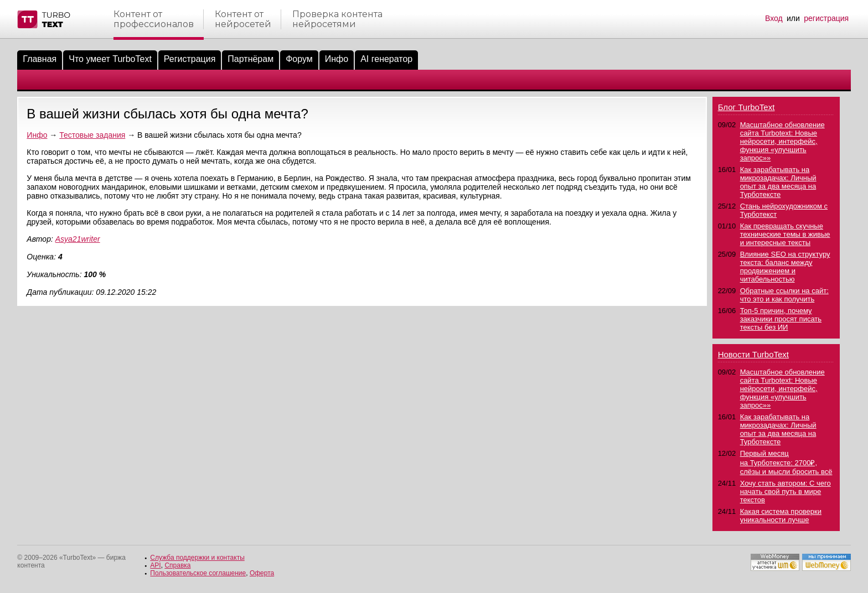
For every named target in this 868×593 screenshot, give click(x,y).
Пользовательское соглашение (198, 573)
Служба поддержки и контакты (197, 558)
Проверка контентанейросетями (337, 19)
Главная (40, 59)
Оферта (262, 573)
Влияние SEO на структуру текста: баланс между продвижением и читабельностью (785, 267)
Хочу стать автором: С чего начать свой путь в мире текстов (786, 491)
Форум (299, 59)
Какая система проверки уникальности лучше (781, 516)
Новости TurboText (753, 354)
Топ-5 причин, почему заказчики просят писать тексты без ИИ (781, 319)
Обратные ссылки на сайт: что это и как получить (784, 295)
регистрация (826, 18)
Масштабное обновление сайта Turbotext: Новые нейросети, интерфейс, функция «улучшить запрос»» (782, 141)
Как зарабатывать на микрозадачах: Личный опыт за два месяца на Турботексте (778, 182)
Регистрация (190, 59)
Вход (774, 18)
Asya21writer (78, 239)
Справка (177, 565)
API (155, 565)
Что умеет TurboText (110, 59)
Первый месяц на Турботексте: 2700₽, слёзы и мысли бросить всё (786, 462)
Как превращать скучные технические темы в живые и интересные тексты (785, 234)
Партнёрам (250, 59)
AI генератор (386, 59)
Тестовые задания (92, 135)
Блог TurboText (746, 107)
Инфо (337, 59)
